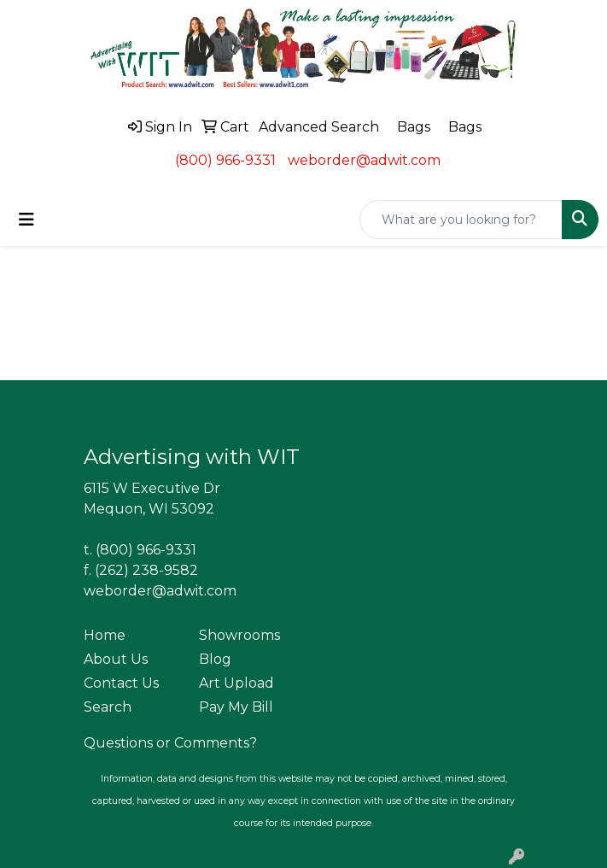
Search (108, 707)
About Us (116, 659)
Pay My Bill (236, 707)
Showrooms (239, 635)
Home (105, 635)
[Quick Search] (461, 220)
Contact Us (121, 683)
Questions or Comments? (170, 743)
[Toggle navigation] (26, 220)
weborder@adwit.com (364, 160)
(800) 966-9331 (225, 160)
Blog (215, 659)
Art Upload (236, 683)
